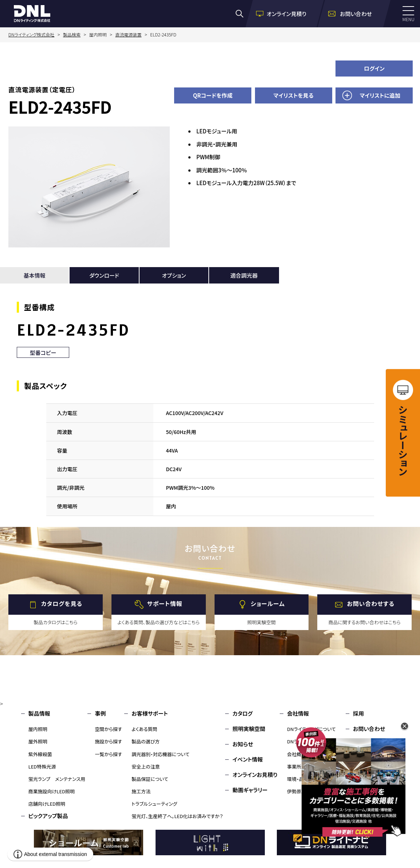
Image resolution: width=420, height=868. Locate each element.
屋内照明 (38, 729)
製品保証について (150, 779)
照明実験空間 (249, 729)
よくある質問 (144, 729)
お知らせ (243, 744)
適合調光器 (244, 275)
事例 (100, 713)
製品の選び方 (146, 741)
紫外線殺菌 (40, 754)
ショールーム (268, 603)
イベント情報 (248, 759)
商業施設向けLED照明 (52, 791)
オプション (174, 275)
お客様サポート (150, 713)
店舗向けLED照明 (47, 804)
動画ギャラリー (250, 790)
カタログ (242, 713)
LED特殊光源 (42, 767)
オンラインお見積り (255, 775)
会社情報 (298, 713)
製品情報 (39, 713)
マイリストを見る (294, 95)
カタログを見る (62, 603)
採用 (358, 713)
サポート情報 (165, 603)
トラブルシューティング (154, 804)
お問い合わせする (371, 603)
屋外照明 (38, 741)
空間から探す (108, 729)
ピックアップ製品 (48, 816)
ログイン (374, 68)
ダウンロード (104, 275)
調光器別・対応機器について (160, 754)
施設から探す (108, 741)
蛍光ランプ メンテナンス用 (57, 779)
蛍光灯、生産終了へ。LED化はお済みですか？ (177, 816)
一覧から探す (108, 754)
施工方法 (141, 791)
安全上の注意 (146, 767)
